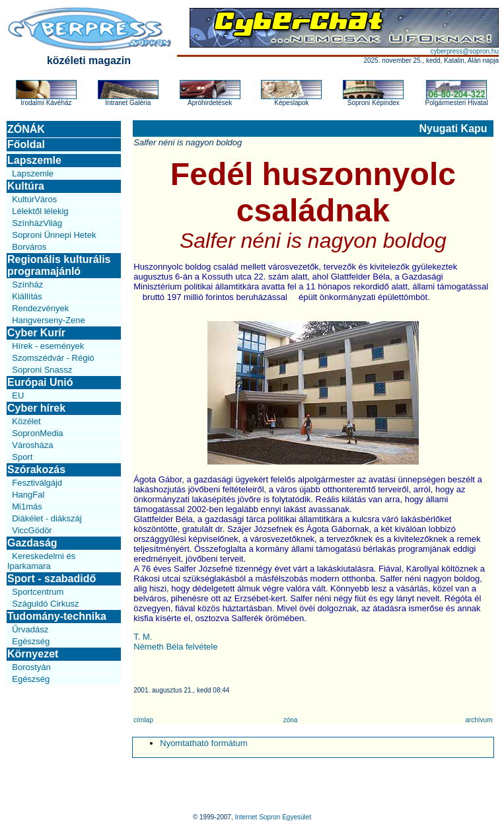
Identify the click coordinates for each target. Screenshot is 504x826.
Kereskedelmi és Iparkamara (41, 561)
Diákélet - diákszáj (47, 518)
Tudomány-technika (57, 616)
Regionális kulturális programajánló (59, 265)
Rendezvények (40, 308)
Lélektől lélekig (40, 211)
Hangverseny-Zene (49, 320)
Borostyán (31, 667)
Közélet (26, 421)
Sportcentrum (38, 592)
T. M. (143, 637)
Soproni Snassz (42, 370)
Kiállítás (27, 296)
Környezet (33, 654)
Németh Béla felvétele (175, 647)
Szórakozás (36, 469)
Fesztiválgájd (37, 483)
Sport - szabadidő (52, 579)
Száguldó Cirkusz (45, 604)
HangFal (28, 495)
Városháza (32, 445)
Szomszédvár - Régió (53, 358)
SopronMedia (37, 433)
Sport (22, 457)
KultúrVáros (34, 199)
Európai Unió (40, 382)
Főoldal (26, 144)
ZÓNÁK (26, 129)
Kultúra (26, 186)
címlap (143, 720)
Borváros (29, 247)
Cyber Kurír (36, 333)
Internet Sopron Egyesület (273, 817)
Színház (27, 284)
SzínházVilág (37, 223)
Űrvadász (30, 629)
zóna (291, 720)
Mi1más (27, 507)
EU (18, 395)
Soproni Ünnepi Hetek (54, 235)
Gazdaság (32, 543)
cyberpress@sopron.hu (464, 51)
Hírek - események (48, 346)
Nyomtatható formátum (203, 743)
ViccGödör (32, 530)
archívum (479, 720)
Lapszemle (34, 160)
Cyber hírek (36, 408)
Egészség (31, 641)
